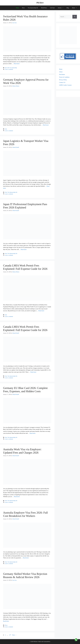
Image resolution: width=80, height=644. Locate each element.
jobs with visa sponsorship (11, 68)
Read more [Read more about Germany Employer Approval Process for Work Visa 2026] (46, 125)
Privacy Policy (63, 80)
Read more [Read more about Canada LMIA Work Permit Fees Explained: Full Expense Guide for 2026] (41, 311)
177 (10, 635)
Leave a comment (9, 69)
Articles (61, 8)
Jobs (6, 129)
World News (44, 8)
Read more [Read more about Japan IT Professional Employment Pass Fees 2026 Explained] (24, 249)
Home (17, 8)
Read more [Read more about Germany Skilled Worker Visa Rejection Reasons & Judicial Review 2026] (6, 621)
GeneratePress (47, 642)
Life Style (52, 8)
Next (14, 635)
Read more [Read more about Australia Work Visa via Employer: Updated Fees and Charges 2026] (17, 497)
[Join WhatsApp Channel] (76, 640)
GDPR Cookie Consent (65, 85)
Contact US (62, 82)
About (75, 8)
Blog (68, 8)
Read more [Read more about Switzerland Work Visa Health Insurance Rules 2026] (17, 64)
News (23, 8)
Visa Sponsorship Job (33, 8)
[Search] (75, 17)
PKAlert (40, 3)
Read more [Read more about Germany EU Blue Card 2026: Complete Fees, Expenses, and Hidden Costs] (33, 433)
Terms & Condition (64, 77)
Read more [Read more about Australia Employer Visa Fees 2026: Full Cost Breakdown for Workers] (26, 558)
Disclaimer (62, 74)
